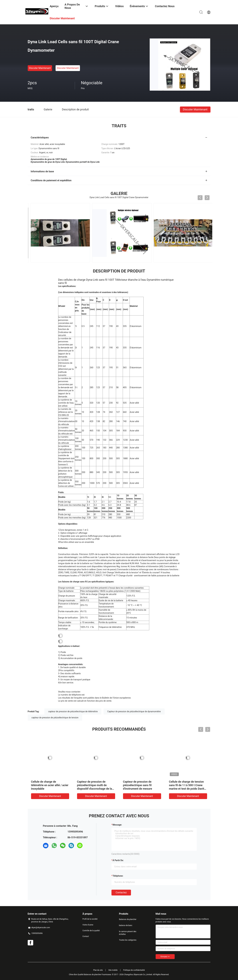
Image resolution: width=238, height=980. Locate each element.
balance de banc (126, 925)
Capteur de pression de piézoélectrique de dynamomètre (134, 711)
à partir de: (118, 860)
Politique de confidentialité (134, 970)
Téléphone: (118, 876)
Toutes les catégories (128, 940)
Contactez (121, 892)
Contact (86, 936)
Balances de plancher (128, 919)
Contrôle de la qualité (91, 931)
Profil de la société (90, 919)
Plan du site (98, 970)
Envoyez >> (165, 957)
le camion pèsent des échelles (128, 933)
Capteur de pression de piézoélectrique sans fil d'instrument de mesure (138, 785)
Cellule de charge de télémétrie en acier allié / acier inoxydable (50, 785)
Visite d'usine (88, 925)
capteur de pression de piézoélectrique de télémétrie (73, 711)
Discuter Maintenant (40, 68)
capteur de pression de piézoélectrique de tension (55, 718)
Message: (117, 825)
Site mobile (113, 970)
